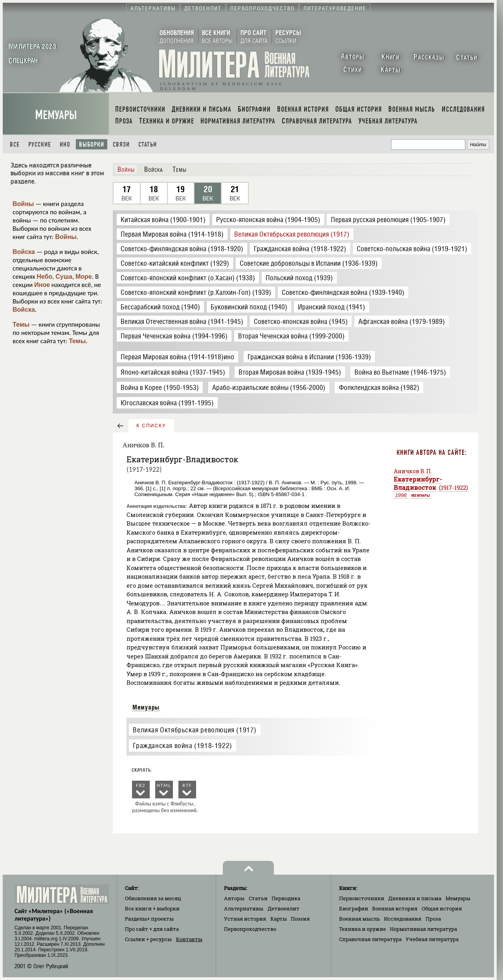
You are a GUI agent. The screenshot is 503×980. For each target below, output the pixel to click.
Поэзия (300, 919)
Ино (65, 144)
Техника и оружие (363, 929)
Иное (42, 285)
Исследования (403, 919)
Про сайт (152, 929)
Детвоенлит (284, 908)
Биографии (354, 908)
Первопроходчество (250, 929)
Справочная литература (370, 939)
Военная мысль (360, 919)
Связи (121, 144)
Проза (433, 919)
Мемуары (56, 115)
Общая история (442, 908)
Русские (40, 144)
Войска (24, 252)
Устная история (245, 919)
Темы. (78, 341)
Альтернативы (244, 908)
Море (84, 277)
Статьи (148, 144)
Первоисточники (362, 898)
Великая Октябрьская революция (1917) (195, 730)
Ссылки (148, 939)
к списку (151, 426)
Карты (279, 919)
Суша (64, 277)
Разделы (149, 919)
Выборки (92, 144)
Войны (23, 204)
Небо (44, 277)
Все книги (152, 908)
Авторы (234, 898)
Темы (21, 325)
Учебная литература (432, 939)
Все (15, 144)
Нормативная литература (423, 929)
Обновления (153, 898)
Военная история (395, 908)
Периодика (286, 898)
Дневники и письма (415, 898)
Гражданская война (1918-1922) (182, 746)
